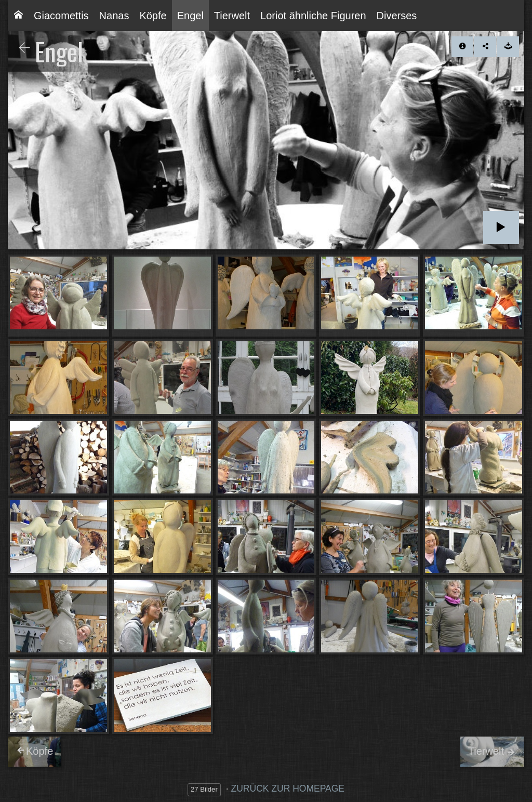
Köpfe (153, 16)
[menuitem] (18, 16)
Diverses (397, 16)
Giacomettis (61, 16)
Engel (190, 16)
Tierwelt (232, 16)
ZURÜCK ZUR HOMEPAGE (288, 788)
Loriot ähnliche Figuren (313, 16)
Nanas (114, 16)
